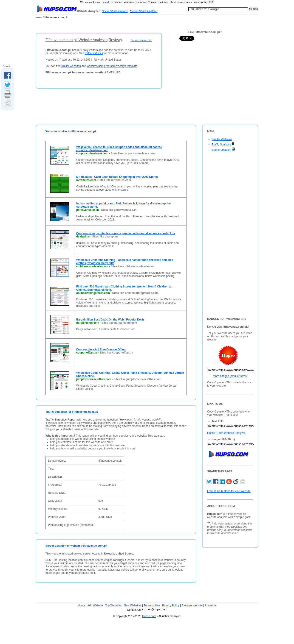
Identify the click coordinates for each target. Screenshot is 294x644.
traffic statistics (94, 53)
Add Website (95, 605)
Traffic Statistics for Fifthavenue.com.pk (72, 412)
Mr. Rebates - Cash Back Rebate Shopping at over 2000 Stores (117, 177)
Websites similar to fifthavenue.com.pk (71, 131)
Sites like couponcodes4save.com (133, 153)
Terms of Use (152, 605)
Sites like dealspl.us (105, 237)
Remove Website (192, 605)
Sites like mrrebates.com (115, 180)
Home (81, 605)
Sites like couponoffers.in (116, 353)
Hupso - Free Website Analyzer (226, 433)
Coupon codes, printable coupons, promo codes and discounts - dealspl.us (126, 233)
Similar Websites (222, 139)
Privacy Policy (171, 605)
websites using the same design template (112, 66)
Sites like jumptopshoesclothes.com (137, 379)
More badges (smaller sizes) (230, 376)
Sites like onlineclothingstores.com (135, 293)
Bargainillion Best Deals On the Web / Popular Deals (110, 320)
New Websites (133, 605)
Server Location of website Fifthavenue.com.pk (76, 546)
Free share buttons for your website (229, 491)
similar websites (71, 66)
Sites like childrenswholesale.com (133, 266)
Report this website (141, 40)
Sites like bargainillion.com (119, 323)
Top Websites (113, 605)
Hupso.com (149, 616)
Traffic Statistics (223, 145)
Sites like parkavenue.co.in (119, 210)
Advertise (211, 605)
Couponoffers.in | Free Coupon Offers (101, 349)
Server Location (223, 150)
